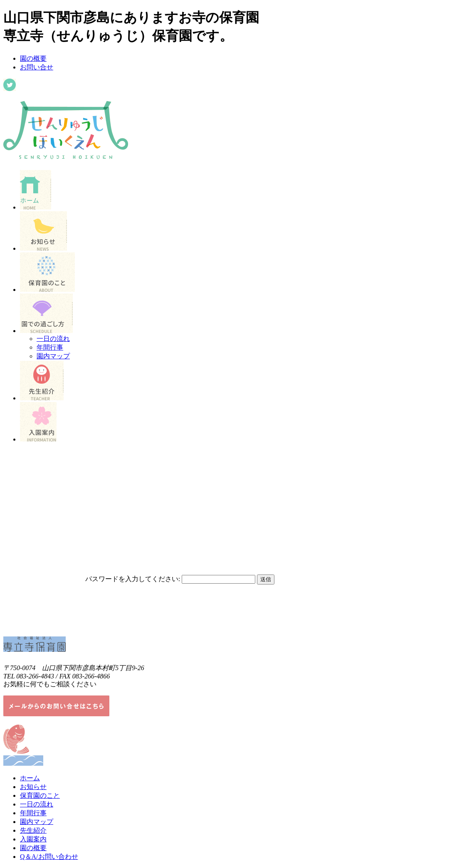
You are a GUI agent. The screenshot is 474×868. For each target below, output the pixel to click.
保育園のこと (40, 795)
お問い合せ (37, 67)
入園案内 (33, 839)
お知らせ (33, 787)
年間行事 (50, 347)
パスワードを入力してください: (133, 579)
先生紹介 (33, 830)
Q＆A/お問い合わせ (49, 857)
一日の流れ (53, 339)
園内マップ (53, 356)
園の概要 (33, 58)
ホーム (30, 778)
